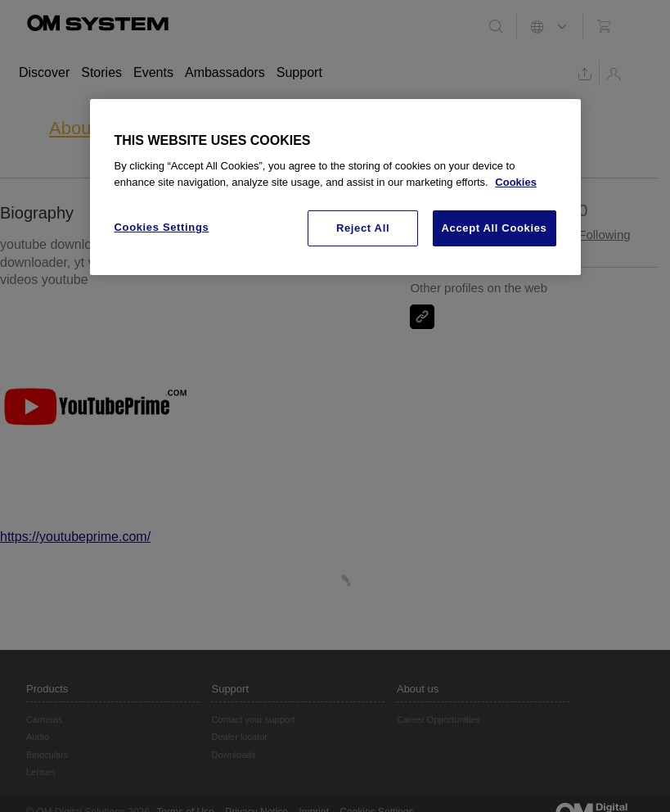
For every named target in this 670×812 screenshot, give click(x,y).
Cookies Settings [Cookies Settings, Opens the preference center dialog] (162, 227)
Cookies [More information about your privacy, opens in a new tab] (516, 182)
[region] (335, 187)
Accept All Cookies (495, 228)
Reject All (363, 228)
